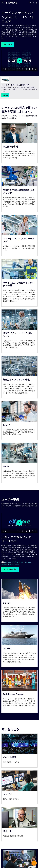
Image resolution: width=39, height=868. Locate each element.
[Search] (30, 3)
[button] (8, 44)
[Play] (3, 69)
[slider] (11, 69)
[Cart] (33, 3)
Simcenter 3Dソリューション (14, 562)
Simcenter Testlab (13, 564)
